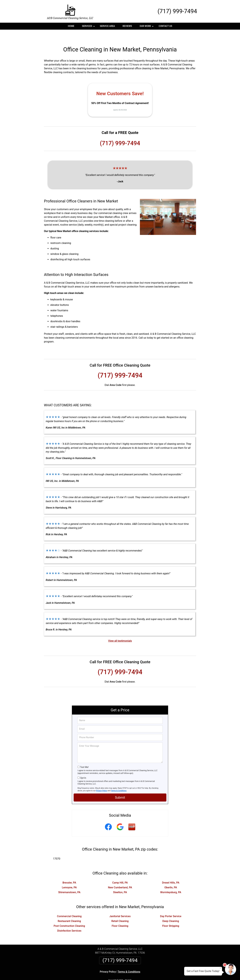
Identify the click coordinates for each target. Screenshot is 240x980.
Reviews (127, 26)
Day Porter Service (171, 905)
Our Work (147, 27)
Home (71, 26)
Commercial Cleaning (69, 905)
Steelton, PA (120, 882)
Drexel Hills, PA (171, 872)
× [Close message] (220, 968)
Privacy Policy (102, 780)
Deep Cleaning (171, 910)
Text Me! (84, 756)
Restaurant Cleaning (69, 910)
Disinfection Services (69, 920)
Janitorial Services (120, 905)
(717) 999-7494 (177, 11)
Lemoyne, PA (69, 877)
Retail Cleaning (120, 910)
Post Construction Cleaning (69, 915)
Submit (120, 787)
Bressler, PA (69, 872)
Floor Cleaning (120, 915)
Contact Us (165, 26)
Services (89, 27)
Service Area (107, 26)
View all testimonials (120, 630)
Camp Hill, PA (120, 872)
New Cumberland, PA (120, 877)
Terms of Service (143, 973)
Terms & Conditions (119, 780)
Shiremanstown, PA (69, 882)
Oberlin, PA (171, 877)
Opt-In (83, 767)
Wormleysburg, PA (171, 882)
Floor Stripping (171, 915)
